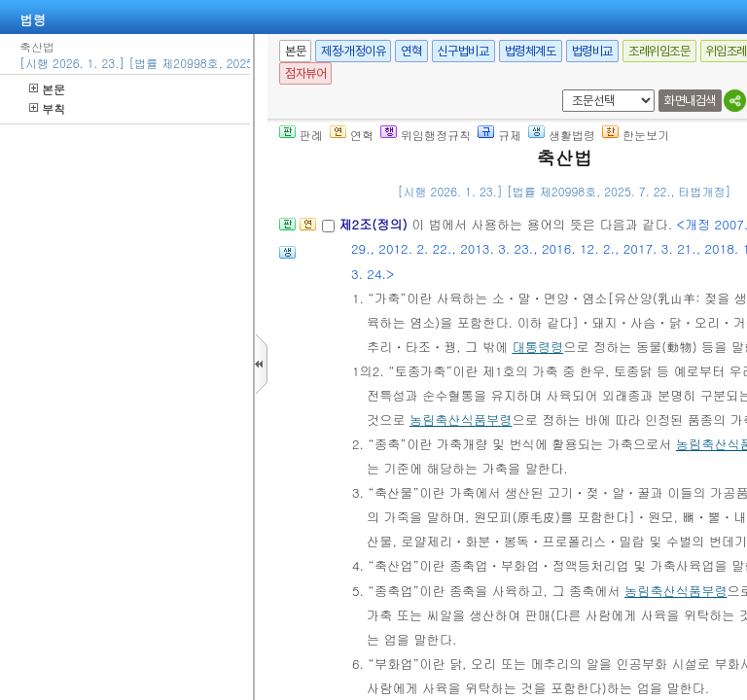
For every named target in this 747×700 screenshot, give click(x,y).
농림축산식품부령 (461, 420)
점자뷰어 (305, 73)
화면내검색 (690, 101)
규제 (499, 135)
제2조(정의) (375, 224)
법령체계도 (531, 51)
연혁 (411, 51)
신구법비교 (463, 51)
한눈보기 (636, 135)
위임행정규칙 (426, 135)
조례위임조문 (659, 51)
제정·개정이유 (353, 51)
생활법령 (562, 135)
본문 (47, 89)
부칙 (47, 108)
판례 (301, 135)
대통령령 (537, 347)
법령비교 (592, 51)
